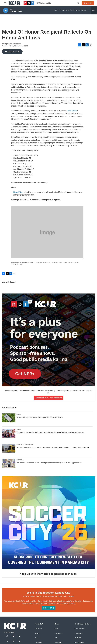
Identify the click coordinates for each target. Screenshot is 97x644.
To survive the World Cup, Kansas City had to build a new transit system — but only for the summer (53, 448)
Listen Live (38, 629)
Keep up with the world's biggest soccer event (48, 574)
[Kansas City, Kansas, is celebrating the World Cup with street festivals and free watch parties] (9, 433)
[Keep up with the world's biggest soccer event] (48, 523)
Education (20, 460)
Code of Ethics (79, 629)
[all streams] (94, 10)
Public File (78, 638)
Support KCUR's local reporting (48, 398)
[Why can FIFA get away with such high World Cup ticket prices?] (9, 418)
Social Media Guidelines (82, 624)
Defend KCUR (48, 608)
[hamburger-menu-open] (5, 3)
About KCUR (39, 624)
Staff (56, 629)
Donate (89, 3)
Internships (58, 643)
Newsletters (39, 643)
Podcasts (38, 638)
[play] (6, 10)
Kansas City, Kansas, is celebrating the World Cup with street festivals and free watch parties (50, 432)
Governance (79, 633)
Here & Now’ (72, 111)
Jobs (56, 638)
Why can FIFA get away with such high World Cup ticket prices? (40, 417)
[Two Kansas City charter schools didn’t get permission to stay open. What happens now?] (9, 463)
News (37, 633)
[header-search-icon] (78, 3)
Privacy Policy (79, 643)
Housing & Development (25, 445)
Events (57, 624)
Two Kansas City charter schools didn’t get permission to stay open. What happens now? (49, 463)
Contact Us (58, 633)
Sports (19, 414)
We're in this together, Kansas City (48, 593)
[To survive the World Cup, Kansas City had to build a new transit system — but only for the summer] (9, 448)
